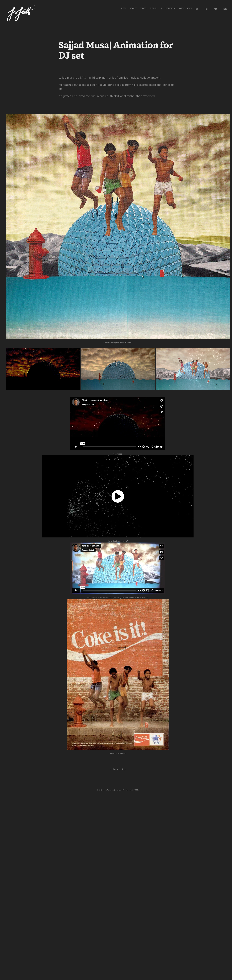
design (154, 8)
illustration (168, 8)
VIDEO (143, 8)
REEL (124, 8)
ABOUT (133, 8)
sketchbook (185, 8)
